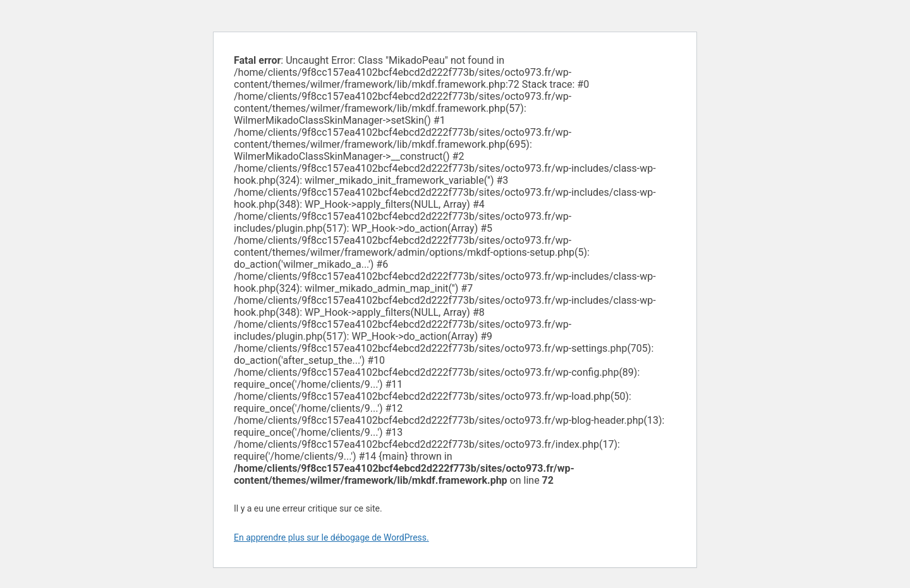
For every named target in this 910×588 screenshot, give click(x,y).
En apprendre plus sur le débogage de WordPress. (331, 537)
